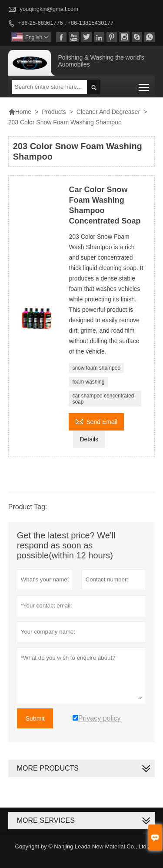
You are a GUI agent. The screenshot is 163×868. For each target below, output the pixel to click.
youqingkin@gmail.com (49, 9)
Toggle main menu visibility (145, 84)
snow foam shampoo (96, 368)
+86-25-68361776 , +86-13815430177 (66, 23)
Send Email (96, 421)
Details (89, 439)
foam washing (88, 382)
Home (20, 112)
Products (54, 112)
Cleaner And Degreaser (108, 112)
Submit (35, 718)
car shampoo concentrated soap (103, 399)
